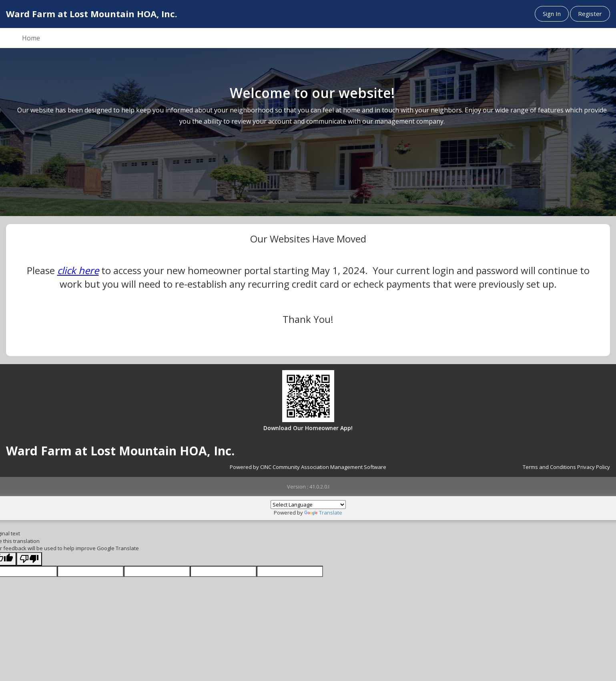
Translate (323, 513)
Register (590, 14)
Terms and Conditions (549, 467)
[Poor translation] (29, 559)
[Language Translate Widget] (308, 505)
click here (78, 270)
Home (31, 38)
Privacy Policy (594, 467)
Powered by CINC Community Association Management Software (308, 467)
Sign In (552, 14)
